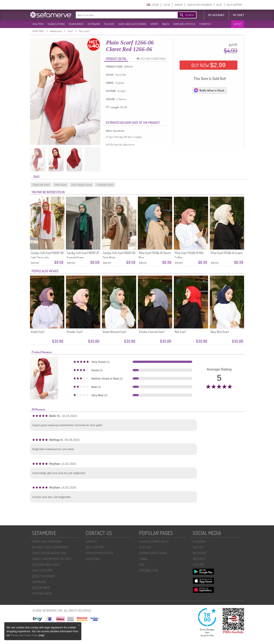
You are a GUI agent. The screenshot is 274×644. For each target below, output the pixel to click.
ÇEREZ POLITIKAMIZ (44, 576)
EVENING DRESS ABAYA (153, 553)
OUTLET (238, 24)
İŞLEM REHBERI (41, 588)
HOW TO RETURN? (42, 570)
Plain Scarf (60, 185)
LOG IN (167, 5)
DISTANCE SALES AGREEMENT (50, 547)
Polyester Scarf (105, 185)
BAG (142, 565)
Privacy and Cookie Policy (25, 635)
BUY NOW (208, 65)
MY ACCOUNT (216, 15)
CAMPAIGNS (39, 582)
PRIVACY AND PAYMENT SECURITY (52, 559)
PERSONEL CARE (149, 570)
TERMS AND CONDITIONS (47, 541)
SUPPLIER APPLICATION (99, 553)
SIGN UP (179, 5)
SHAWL (143, 559)
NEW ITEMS (38, 24)
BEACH (166, 24)
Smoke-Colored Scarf (152, 332)
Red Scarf (180, 332)
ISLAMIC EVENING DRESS (154, 541)
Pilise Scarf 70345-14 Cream (227, 253)
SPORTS (154, 24)
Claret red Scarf (41, 185)
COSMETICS (205, 24)
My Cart (239, 15)
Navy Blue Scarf (220, 332)
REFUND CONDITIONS (152, 59)
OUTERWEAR (94, 24)
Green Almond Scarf (115, 332)
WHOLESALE (93, 559)
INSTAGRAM (200, 553)
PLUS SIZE (109, 24)
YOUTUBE (198, 565)
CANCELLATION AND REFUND (49, 553)
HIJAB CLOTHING (56, 24)
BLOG (219, 5)
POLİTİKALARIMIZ (42, 593)
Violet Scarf (38, 332)
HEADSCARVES (76, 24)
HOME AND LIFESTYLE (184, 24)
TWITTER (198, 547)
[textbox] (122, 15)
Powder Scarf (75, 332)
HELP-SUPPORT (234, 5)
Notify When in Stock (209, 90)
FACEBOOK (199, 541)
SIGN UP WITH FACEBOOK (200, 5)
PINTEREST (199, 559)
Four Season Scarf (82, 185)
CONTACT (91, 541)
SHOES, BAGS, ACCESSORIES (132, 24)
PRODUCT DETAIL (116, 59)
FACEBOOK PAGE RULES (46, 565)
